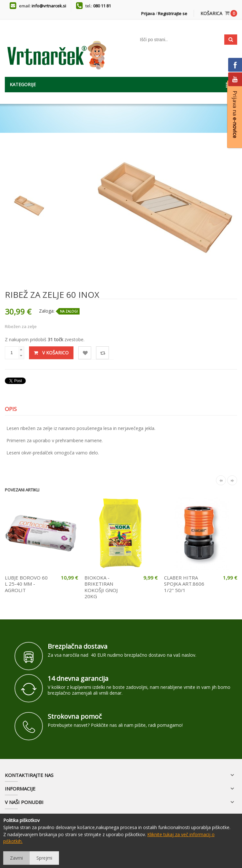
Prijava (148, 14)
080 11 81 (102, 6)
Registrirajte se (173, 14)
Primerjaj (103, 353)
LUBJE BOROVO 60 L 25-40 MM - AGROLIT (26, 584)
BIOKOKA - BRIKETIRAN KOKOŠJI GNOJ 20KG (101, 587)
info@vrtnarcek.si (49, 6)
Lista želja (85, 353)
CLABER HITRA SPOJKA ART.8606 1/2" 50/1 (184, 584)
